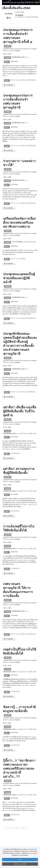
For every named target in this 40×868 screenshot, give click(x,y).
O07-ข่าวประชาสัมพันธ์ (18, 80)
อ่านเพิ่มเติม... (9, 85)
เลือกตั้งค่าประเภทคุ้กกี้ (20, 864)
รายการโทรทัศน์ (17, 242)
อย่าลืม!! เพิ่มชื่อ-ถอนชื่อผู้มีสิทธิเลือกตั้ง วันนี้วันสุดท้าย (20, 411)
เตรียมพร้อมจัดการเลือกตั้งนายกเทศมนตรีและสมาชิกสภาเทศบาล (19, 223)
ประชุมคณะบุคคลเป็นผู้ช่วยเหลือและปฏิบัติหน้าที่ (19, 278)
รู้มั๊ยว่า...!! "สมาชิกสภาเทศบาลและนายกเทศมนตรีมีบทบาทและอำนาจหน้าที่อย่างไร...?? (19, 769)
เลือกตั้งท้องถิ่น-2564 (18, 57)
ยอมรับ (20, 860)
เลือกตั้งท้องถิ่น (31, 80)
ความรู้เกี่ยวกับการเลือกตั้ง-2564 (25, 17)
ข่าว (27, 57)
